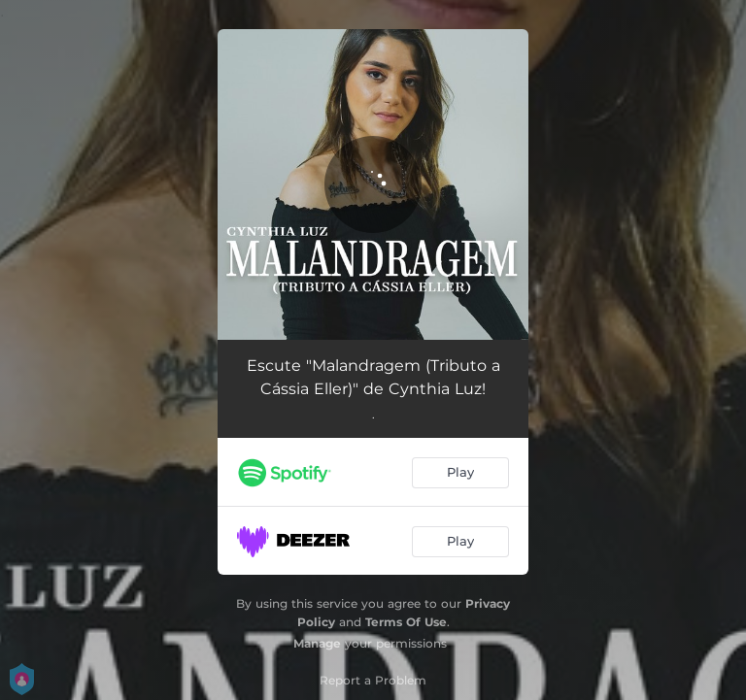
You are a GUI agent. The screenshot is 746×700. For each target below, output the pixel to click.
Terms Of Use (406, 622)
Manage (317, 643)
